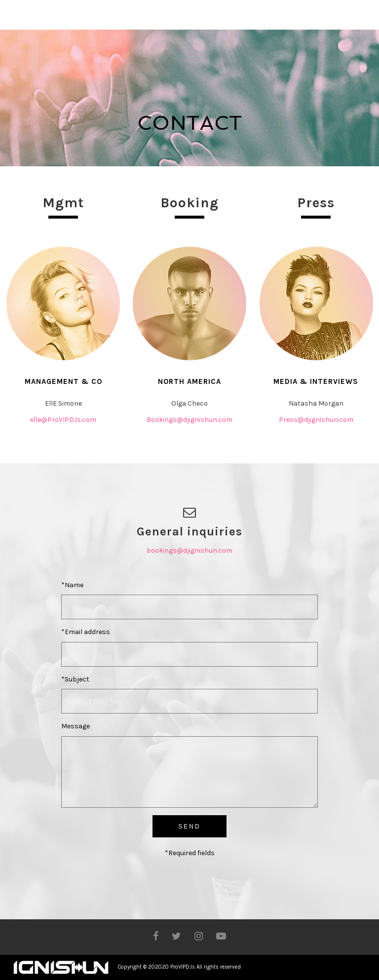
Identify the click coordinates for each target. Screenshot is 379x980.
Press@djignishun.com (316, 420)
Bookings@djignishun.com (189, 420)
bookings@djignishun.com (189, 550)
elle (36, 420)
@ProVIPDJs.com (69, 420)
